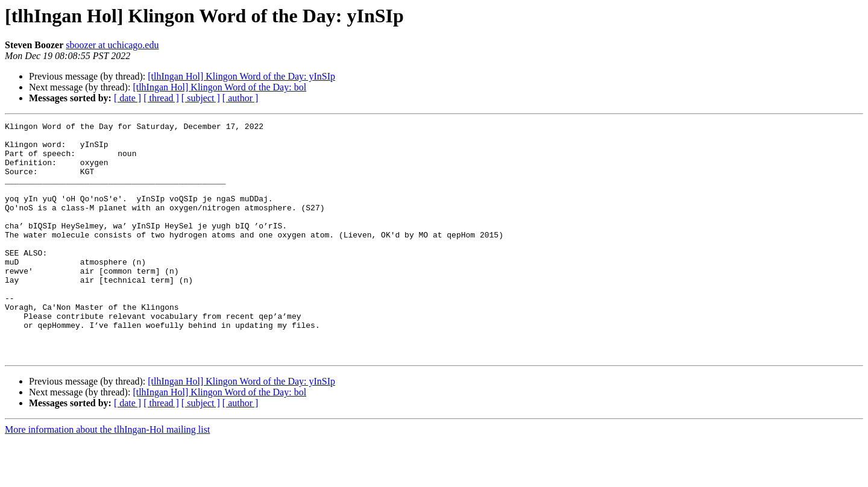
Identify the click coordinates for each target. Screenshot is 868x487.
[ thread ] (161, 98)
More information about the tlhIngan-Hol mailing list (107, 476)
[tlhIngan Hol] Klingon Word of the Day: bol (219, 87)
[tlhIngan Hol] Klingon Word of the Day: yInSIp (241, 76)
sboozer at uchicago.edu (112, 45)
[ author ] (241, 98)
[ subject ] (201, 98)
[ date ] (127, 98)
